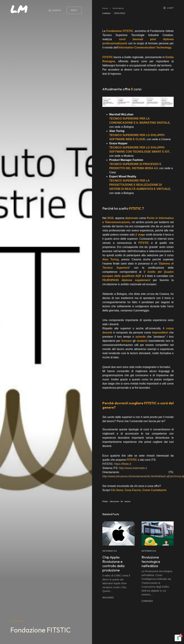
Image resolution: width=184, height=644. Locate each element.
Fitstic (105, 501)
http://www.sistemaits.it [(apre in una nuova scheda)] (133, 468)
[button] (55, 10)
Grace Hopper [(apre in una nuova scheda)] (118, 143)
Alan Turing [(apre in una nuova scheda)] (117, 131)
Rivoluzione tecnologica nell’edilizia (151, 561)
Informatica (18, 621)
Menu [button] (74, 10)
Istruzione (114, 501)
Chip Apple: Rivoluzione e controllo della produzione (113, 564)
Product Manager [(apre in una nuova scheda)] (121, 160)
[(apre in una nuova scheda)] (128, 31)
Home (105, 8)
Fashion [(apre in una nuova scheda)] (138, 160)
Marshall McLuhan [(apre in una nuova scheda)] (121, 114)
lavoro (128, 501)
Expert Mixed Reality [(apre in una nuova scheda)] (123, 176)
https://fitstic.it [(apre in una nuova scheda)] (123, 464)
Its (122, 501)
